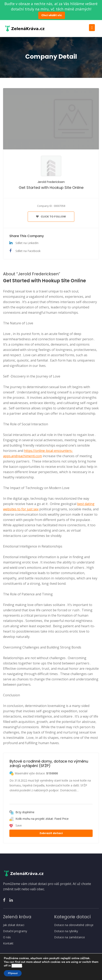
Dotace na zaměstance (70, 937)
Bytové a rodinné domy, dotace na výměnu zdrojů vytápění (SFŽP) (49, 763)
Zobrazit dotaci (51, 833)
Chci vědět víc (52, 15)
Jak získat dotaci (14, 925)
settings (17, 966)
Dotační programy (15, 931)
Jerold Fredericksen (51, 182)
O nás (7, 937)
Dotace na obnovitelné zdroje (74, 925)
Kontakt (8, 943)
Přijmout (13, 973)
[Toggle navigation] (92, 28)
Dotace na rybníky (66, 931)
